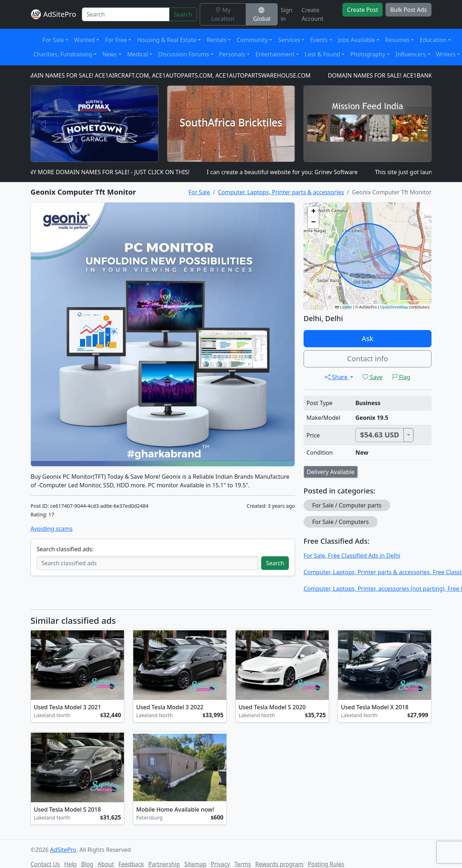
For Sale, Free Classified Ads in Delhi (352, 556)
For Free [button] (116, 40)
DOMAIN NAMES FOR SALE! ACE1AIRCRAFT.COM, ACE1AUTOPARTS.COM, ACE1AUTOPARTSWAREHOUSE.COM (167, 75)
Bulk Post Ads (408, 10)
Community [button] (252, 40)
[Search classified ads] (147, 563)
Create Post (362, 10)
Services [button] (289, 40)
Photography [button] (368, 54)
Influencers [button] (411, 54)
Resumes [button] (397, 40)
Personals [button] (232, 54)
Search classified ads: (65, 549)
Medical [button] (138, 54)
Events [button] (319, 40)
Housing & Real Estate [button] (167, 40)
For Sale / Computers (341, 522)
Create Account (313, 14)
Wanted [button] (84, 40)
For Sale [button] (53, 40)
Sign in (287, 14)
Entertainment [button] (275, 54)
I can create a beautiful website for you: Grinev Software (285, 172)
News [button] (110, 54)
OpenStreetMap (394, 307)
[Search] (126, 14)
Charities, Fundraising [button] (63, 54)
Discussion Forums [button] (183, 54)
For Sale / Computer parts (347, 505)
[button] (313, 212)
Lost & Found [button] (322, 54)
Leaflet (343, 307)
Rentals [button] (216, 40)
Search (183, 14)
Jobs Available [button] (357, 40)
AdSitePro (60, 14)
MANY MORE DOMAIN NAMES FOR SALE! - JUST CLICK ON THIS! (107, 172)
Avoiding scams (52, 529)
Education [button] (433, 40)
